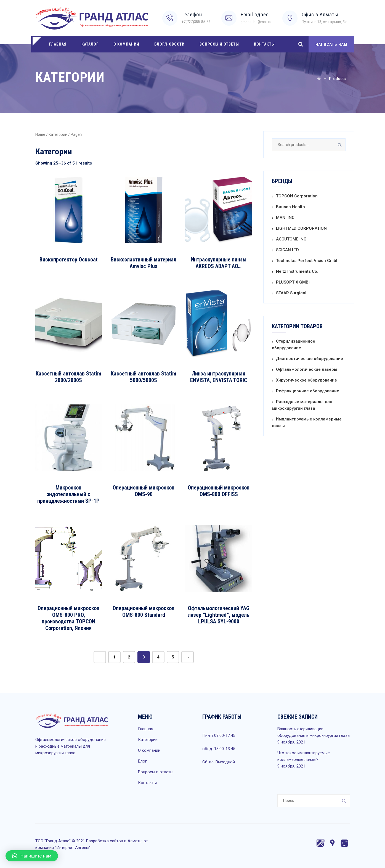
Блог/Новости (169, 44)
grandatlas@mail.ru (256, 22)
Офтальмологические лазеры (307, 369)
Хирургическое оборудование (306, 380)
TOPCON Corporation (297, 196)
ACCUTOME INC (291, 239)
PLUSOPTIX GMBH (294, 282)
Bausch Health (290, 207)
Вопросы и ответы (219, 44)
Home (40, 134)
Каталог (90, 44)
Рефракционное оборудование (308, 391)
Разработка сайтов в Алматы (114, 841)
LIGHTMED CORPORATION (301, 228)
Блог (142, 761)
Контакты (264, 44)
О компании (126, 44)
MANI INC (285, 218)
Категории (58, 134)
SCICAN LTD (287, 250)
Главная (58, 44)
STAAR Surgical (291, 293)
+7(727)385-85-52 (196, 22)
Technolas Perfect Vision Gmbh (307, 261)
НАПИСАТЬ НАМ (331, 44)
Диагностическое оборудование (310, 359)
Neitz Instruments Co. (297, 271)
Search (339, 145)
